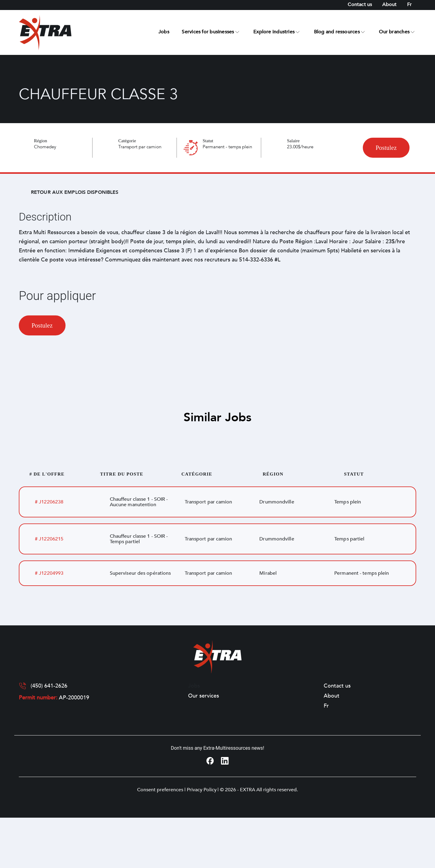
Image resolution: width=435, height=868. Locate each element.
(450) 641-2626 (49, 686)
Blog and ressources (337, 32)
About (389, 5)
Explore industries (274, 32)
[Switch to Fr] (409, 5)
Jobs (164, 32)
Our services (204, 696)
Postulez (386, 148)
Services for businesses (208, 32)
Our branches (394, 32)
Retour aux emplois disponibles (75, 192)
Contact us (360, 5)
